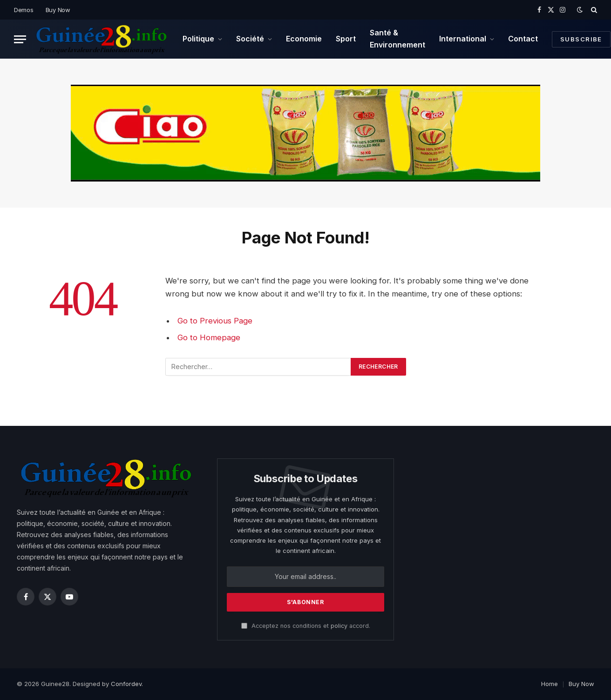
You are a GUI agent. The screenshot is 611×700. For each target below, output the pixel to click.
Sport (346, 39)
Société (250, 39)
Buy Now (58, 10)
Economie (304, 39)
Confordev (126, 684)
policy (339, 626)
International (463, 39)
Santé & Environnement (397, 39)
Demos (24, 10)
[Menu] (20, 39)
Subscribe (581, 39)
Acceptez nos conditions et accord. (306, 626)
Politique (198, 39)
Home (550, 684)
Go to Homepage (209, 337)
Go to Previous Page (215, 321)
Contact (523, 39)
